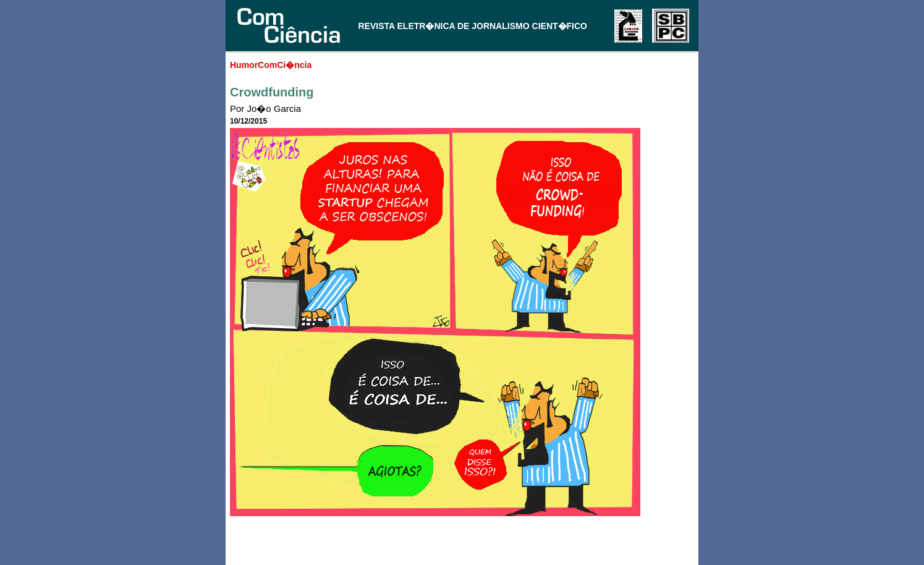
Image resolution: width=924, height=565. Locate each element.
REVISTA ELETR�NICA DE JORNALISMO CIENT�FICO (473, 26)
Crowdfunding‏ (272, 92)
